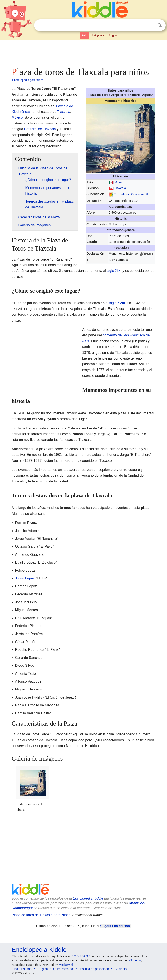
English (114, 35)
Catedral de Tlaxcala (40, 129)
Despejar (151, 25)
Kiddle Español (22, 969)
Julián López (25, 578)
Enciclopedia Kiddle (88, 898)
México (119, 182)
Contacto (120, 969)
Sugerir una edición (115, 926)
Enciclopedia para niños (28, 80)
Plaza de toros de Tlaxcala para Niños (41, 915)
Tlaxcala (120, 188)
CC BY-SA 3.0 (81, 956)
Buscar (160, 25)
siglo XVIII (117, 303)
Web (84, 35)
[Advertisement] (84, 52)
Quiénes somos (64, 969)
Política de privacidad (94, 969)
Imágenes (98, 35)
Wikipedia (134, 960)
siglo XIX (114, 271)
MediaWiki (66, 965)
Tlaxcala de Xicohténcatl (131, 194)
